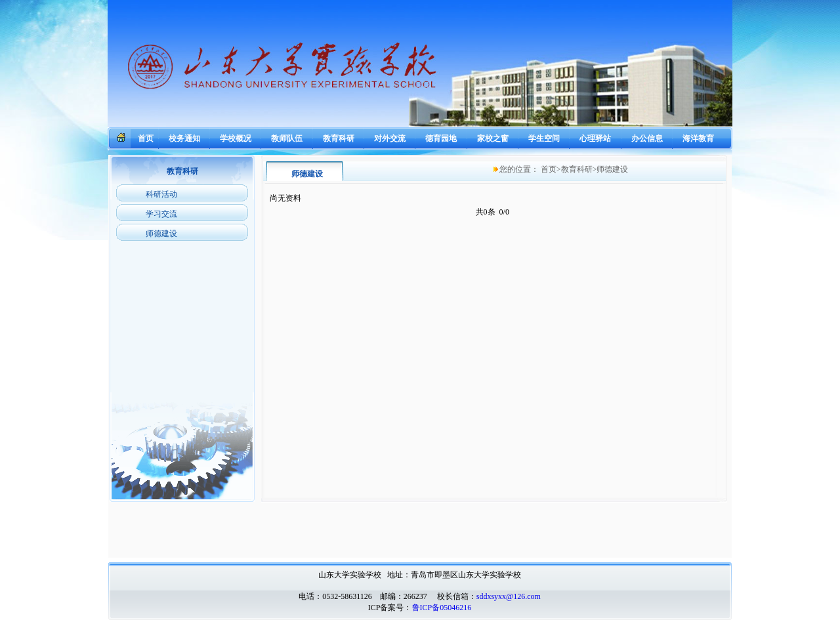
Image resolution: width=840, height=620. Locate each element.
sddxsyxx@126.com (509, 596)
